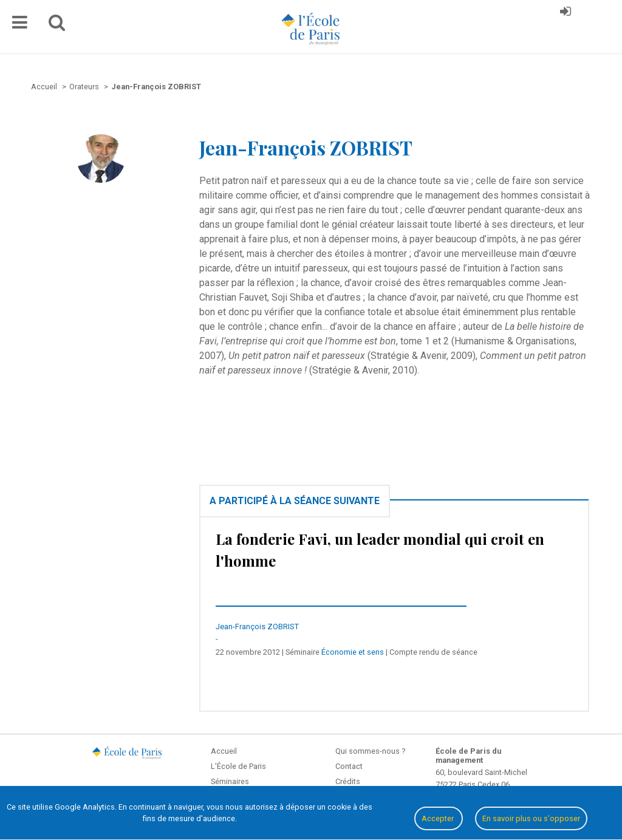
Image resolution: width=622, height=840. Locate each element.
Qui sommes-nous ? (370, 751)
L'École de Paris (238, 766)
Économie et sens (353, 652)
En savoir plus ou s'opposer (531, 818)
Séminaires (230, 781)
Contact (349, 766)
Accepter (439, 818)
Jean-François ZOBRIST (257, 627)
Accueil (224, 751)
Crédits (348, 781)
